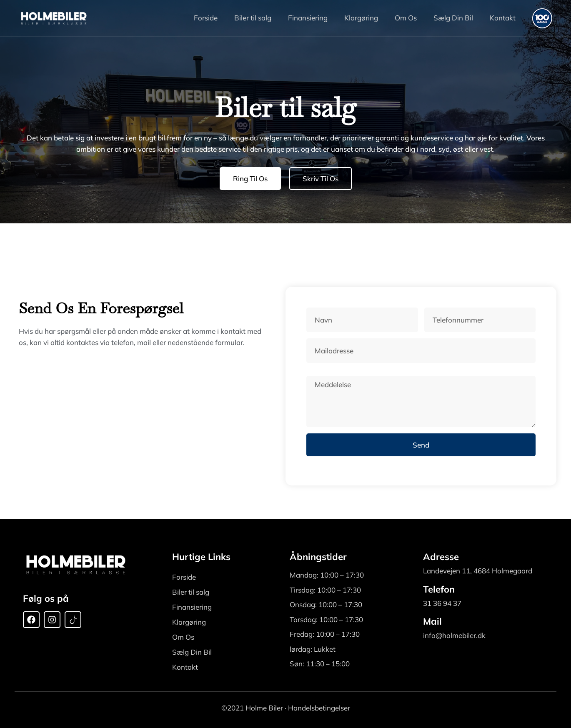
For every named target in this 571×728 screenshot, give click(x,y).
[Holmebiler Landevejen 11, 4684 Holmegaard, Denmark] (131, 415)
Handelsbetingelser (319, 708)
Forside (206, 18)
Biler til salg (253, 18)
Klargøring (361, 18)
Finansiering (308, 18)
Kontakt (503, 18)
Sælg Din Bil (453, 18)
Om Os (406, 18)
